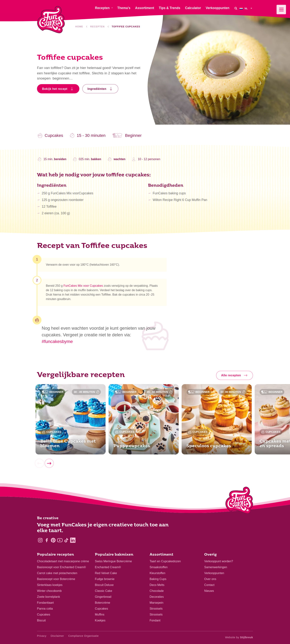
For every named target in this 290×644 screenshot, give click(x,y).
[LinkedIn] (73, 540)
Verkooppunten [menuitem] (217, 8)
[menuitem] (246, 8)
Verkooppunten (214, 573)
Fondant (155, 620)
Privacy (42, 636)
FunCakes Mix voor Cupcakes (83, 287)
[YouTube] (60, 540)
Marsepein (157, 603)
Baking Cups (158, 579)
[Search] (236, 8)
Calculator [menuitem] (193, 8)
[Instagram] (40, 540)
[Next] (49, 465)
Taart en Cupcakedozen (165, 561)
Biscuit (41, 620)
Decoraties (157, 597)
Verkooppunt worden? (219, 561)
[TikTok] (66, 540)
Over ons (210, 579)
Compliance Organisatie (84, 636)
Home (79, 27)
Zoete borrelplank (49, 597)
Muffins (100, 615)
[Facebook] (47, 540)
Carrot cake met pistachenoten (57, 573)
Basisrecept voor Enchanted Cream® (61, 567)
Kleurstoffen (157, 573)
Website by (239, 637)
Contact (209, 585)
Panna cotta (45, 609)
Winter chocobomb (49, 591)
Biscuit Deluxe (104, 585)
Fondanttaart (45, 603)
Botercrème (103, 603)
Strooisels (156, 609)
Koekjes (100, 620)
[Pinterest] (53, 540)
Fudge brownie (105, 579)
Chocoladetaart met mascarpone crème (63, 561)
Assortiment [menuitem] (145, 8)
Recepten (97, 27)
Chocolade (157, 591)
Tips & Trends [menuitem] (170, 8)
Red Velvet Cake (106, 573)
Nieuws (209, 591)
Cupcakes (44, 615)
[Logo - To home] (239, 501)
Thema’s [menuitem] (124, 8)
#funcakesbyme (57, 341)
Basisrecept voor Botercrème (56, 579)
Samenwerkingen (216, 567)
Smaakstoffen (159, 567)
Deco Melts (157, 585)
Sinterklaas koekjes (50, 585)
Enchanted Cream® (108, 567)
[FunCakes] (51, 20)
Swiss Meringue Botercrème (113, 561)
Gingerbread (103, 597)
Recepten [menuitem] (102, 8)
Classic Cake (103, 591)
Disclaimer (57, 636)
